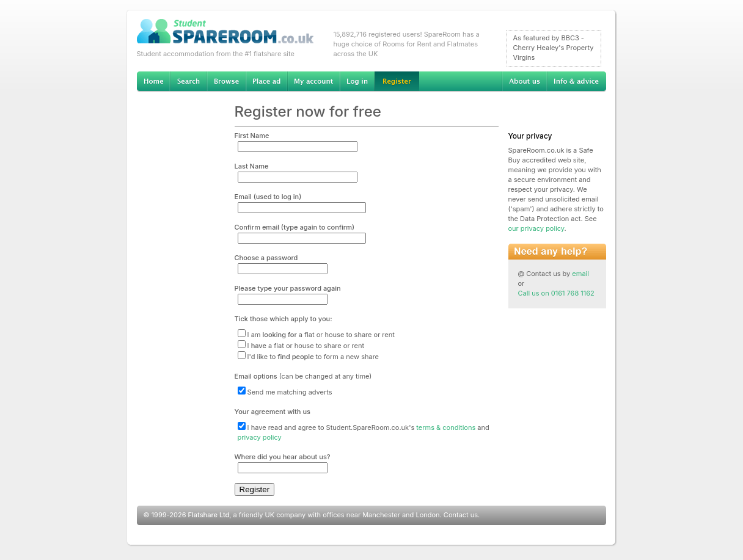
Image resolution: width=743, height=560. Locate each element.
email (580, 274)
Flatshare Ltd (209, 515)
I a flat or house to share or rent (301, 346)
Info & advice (576, 82)
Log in (357, 82)
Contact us (461, 515)
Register (397, 82)
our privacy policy (536, 228)
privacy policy (260, 437)
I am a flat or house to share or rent (316, 335)
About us (524, 82)
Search (188, 82)
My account (313, 82)
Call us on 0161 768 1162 (556, 293)
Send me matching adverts (285, 392)
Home (153, 82)
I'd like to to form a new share (309, 357)
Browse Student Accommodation (226, 82)
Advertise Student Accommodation (266, 82)
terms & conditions (446, 427)
